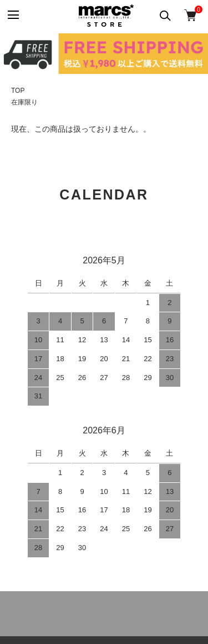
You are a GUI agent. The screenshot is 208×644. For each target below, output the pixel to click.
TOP (18, 91)
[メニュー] (12, 15)
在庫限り (24, 102)
